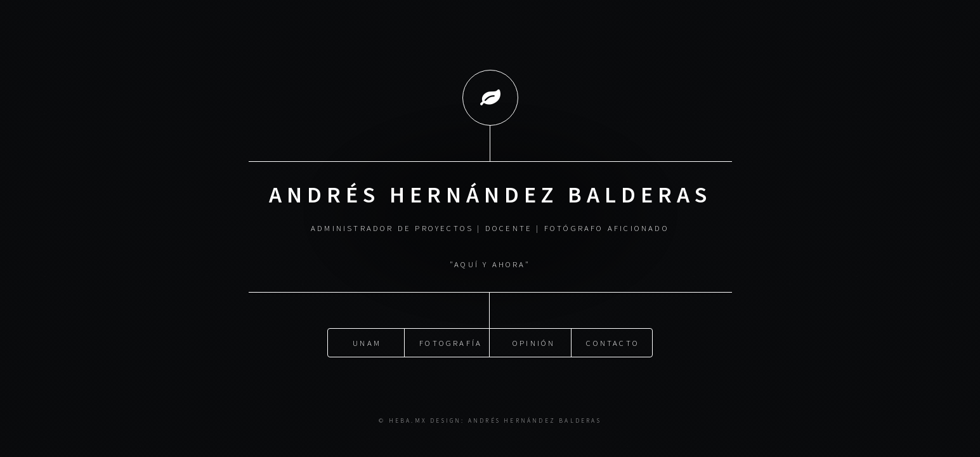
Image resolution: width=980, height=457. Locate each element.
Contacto (613, 341)
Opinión (534, 341)
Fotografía (451, 341)
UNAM (367, 341)
